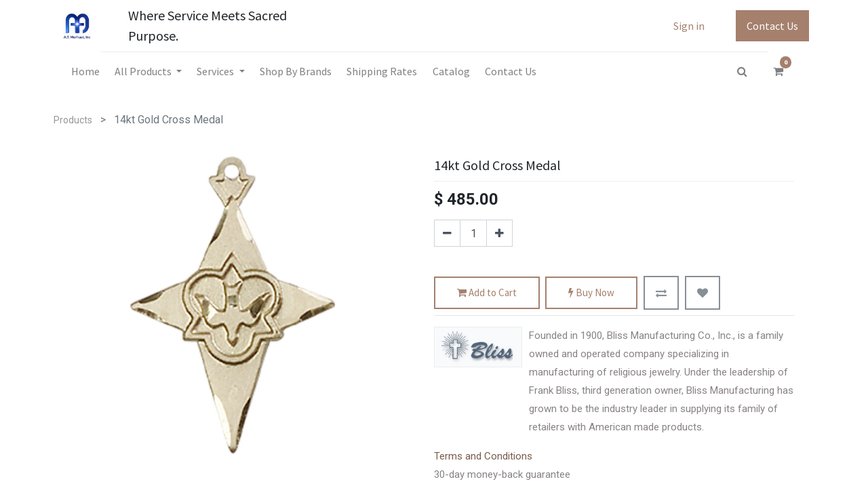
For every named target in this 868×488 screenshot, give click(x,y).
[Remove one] (447, 233)
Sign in (689, 26)
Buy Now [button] (591, 293)
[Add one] (499, 233)
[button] (661, 293)
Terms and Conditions (483, 456)
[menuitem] (85, 71)
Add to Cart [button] (487, 293)
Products (73, 120)
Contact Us (772, 26)
